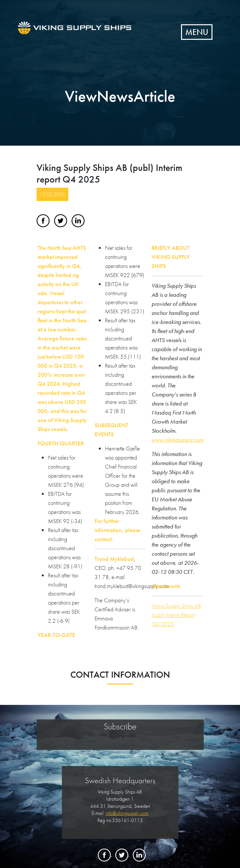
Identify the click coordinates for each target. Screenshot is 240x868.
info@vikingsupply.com (127, 813)
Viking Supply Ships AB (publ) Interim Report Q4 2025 (176, 615)
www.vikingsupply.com (178, 440)
